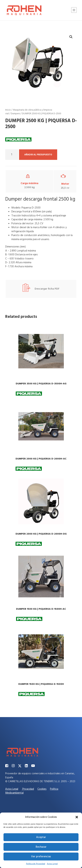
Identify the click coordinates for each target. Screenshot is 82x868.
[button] (77, 817)
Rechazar (41, 847)
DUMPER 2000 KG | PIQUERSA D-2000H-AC (41, 459)
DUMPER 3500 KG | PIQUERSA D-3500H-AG (41, 384)
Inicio (8, 110)
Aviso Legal (52, 864)
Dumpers (15, 114)
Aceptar (41, 837)
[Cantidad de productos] (12, 155)
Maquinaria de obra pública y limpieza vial (29, 112)
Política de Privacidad (36, 864)
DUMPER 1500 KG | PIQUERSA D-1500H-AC (41, 609)
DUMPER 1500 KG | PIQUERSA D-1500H (41, 684)
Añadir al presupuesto (38, 155)
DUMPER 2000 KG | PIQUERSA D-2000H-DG (41, 534)
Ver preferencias (41, 857)
